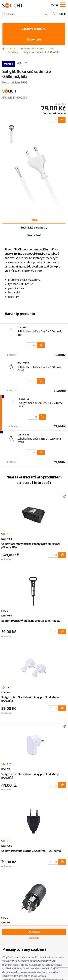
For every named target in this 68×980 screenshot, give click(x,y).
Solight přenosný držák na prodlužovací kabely (31, 620)
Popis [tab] (34, 219)
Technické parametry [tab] (34, 227)
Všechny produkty (34, 29)
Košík (59, 14)
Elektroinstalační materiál (33, 49)
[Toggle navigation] (63, 5)
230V (52, 49)
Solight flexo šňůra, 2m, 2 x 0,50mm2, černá (40, 369)
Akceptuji (34, 932)
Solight (13, 49)
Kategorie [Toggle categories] (34, 39)
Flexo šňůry (13, 52)
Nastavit (34, 938)
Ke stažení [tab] (34, 235)
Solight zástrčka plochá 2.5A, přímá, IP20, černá (31, 851)
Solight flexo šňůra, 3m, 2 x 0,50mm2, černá (39, 440)
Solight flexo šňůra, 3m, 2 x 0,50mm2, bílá (42, 52)
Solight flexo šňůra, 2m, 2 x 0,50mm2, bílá (40, 333)
